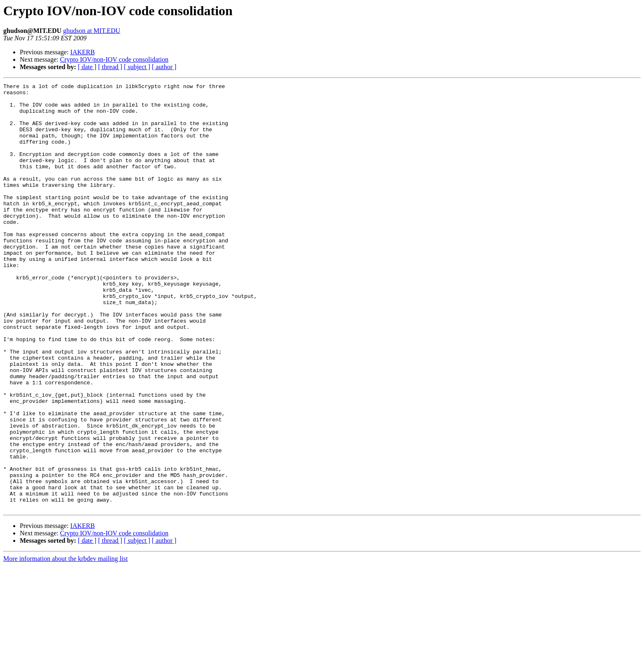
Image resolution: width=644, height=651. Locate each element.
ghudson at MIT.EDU (92, 31)
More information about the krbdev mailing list (65, 644)
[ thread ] (110, 67)
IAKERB (83, 52)
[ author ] (164, 67)
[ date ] (87, 67)
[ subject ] (137, 67)
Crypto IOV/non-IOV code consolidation (114, 59)
